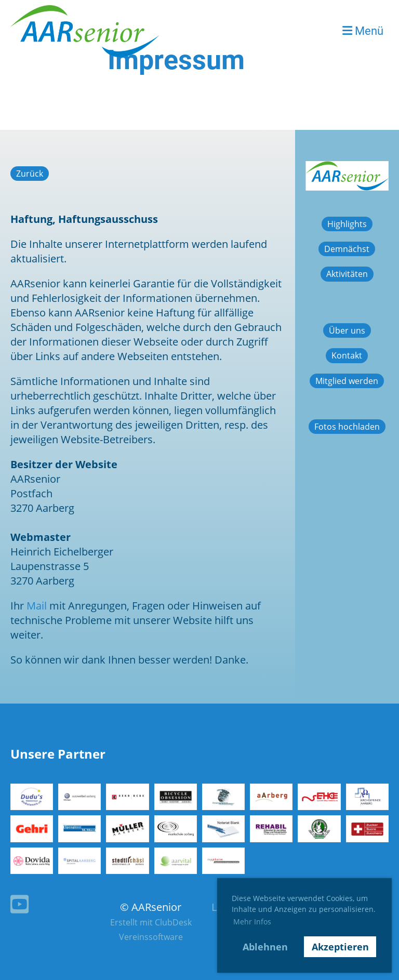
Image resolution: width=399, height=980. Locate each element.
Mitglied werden (347, 381)
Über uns (347, 330)
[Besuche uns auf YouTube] (19, 904)
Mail (37, 606)
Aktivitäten (347, 274)
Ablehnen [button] (265, 947)
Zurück (30, 174)
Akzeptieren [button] (340, 947)
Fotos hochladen (347, 427)
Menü (363, 31)
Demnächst (347, 249)
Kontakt (347, 355)
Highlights (347, 224)
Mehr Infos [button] (252, 922)
